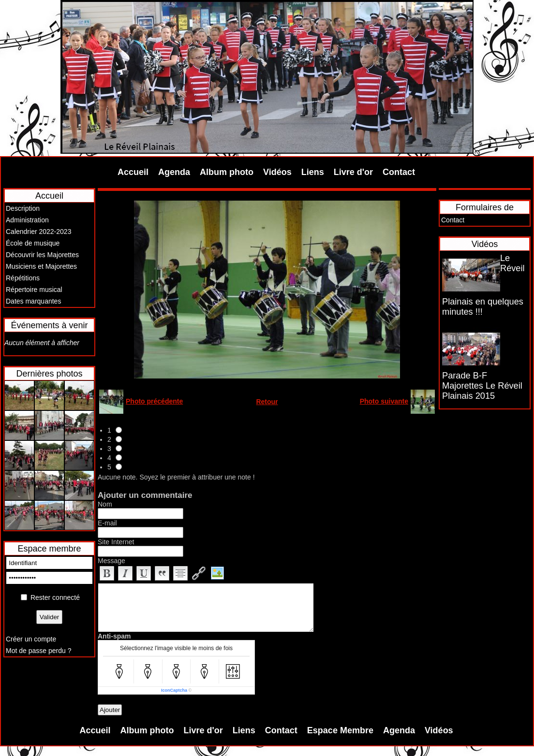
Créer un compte (31, 639)
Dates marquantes (33, 301)
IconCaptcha (174, 690)
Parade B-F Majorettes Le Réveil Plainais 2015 (482, 386)
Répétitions (23, 278)
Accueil (133, 172)
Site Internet (116, 542)
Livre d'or (353, 172)
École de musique (33, 243)
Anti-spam (114, 636)
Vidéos (277, 172)
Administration (27, 220)
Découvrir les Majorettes (42, 255)
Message (111, 561)
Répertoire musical (34, 290)
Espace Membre (340, 730)
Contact (399, 172)
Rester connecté (55, 597)
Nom (105, 504)
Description (23, 208)
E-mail (107, 523)
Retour (267, 402)
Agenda (174, 172)
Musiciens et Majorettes (41, 266)
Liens (313, 172)
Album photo (227, 172)
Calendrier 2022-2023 (38, 232)
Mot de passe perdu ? (38, 651)
